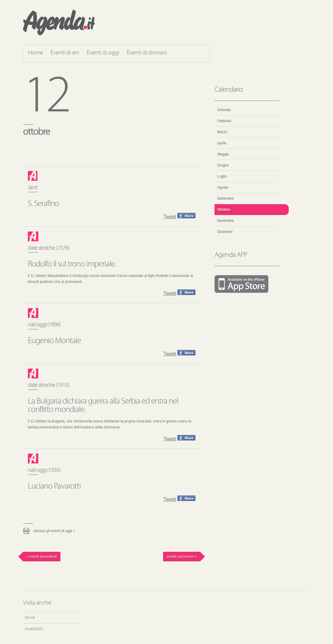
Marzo (222, 132)
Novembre (225, 221)
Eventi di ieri (65, 53)
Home (36, 53)
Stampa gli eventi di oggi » (54, 531)
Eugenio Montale (54, 341)
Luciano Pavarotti (54, 487)
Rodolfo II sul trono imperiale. (72, 264)
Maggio (223, 154)
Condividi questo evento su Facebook (186, 216)
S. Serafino (43, 204)
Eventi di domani (147, 53)
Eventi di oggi (103, 53)
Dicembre (225, 232)
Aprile (222, 143)
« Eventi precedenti (42, 557)
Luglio (222, 176)
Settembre (225, 198)
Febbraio (224, 121)
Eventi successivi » (182, 557)
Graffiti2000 (34, 629)
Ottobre (224, 210)
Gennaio (224, 110)
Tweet (170, 217)
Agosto (223, 187)
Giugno (223, 165)
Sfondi (30, 618)
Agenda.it (59, 22)
